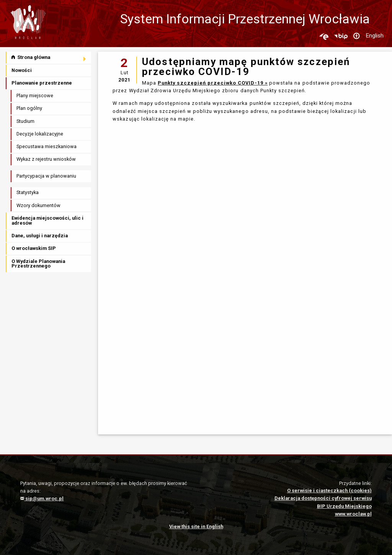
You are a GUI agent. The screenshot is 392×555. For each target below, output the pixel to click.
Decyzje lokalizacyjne (40, 134)
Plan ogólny (29, 108)
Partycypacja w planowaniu (46, 176)
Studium (25, 121)
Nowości (22, 70)
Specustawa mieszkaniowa (47, 146)
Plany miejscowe (35, 95)
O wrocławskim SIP (34, 248)
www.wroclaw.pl (353, 514)
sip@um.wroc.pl (42, 499)
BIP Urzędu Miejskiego (344, 506)
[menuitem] (49, 58)
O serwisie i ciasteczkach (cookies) (329, 491)
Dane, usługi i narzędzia (40, 236)
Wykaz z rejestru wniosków (46, 159)
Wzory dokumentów (38, 205)
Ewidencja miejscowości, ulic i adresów (47, 220)
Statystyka (28, 192)
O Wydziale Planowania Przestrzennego (38, 264)
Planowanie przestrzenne (42, 83)
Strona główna (31, 57)
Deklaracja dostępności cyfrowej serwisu (323, 498)
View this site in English (196, 526)
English (375, 36)
